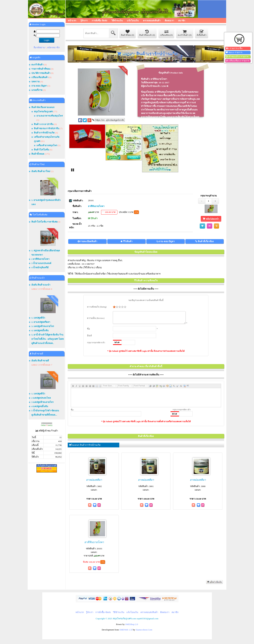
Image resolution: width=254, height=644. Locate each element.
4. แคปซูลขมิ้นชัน (40, 330)
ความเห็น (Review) (96, 319)
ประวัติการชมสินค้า (41, 73)
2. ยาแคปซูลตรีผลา (41, 322)
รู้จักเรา (84, 21)
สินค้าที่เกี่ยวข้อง (206, 241)
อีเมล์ (89, 338)
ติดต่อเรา (169, 21)
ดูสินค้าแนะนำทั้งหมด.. (43, 343)
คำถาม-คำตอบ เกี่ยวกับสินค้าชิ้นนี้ (146, 368)
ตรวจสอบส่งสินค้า (152, 21)
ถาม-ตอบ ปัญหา (39, 86)
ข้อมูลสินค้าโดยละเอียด (146, 252)
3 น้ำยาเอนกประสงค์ (41, 263)
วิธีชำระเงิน (117, 21)
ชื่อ (88, 331)
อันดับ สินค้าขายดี (40, 361)
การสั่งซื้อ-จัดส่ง (99, 21)
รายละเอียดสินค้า (89, 241)
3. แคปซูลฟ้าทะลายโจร (43, 326)
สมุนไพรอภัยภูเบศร (43, 112)
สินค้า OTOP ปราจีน (44, 124)
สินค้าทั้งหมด (38, 154)
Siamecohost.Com (144, 632)
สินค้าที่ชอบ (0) (128, 33)
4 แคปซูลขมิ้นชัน (40, 406)
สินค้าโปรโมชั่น (41, 150)
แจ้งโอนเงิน (133, 21)
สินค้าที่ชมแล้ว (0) (147, 33)
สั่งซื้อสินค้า (202, 33)
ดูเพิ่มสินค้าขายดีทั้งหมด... (44, 415)
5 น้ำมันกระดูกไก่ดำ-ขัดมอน (45, 411)
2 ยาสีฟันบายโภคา (40, 259)
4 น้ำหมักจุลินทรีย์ (40, 267)
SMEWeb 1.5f (126, 632)
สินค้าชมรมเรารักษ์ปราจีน (47, 128)
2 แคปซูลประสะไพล (41, 398)
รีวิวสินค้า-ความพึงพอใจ (146, 281)
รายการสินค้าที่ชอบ (41, 69)
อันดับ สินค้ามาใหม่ (41, 171)
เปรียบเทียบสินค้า (40, 77)
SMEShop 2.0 (132, 626)
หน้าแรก (72, 21)
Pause (72, 170)
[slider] (118, 307)
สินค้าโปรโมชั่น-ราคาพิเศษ (44, 222)
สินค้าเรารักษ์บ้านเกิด (44, 133)
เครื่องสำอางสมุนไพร (47, 145)
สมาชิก (182, 21)
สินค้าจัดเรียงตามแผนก (43, 107)
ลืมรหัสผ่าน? (40, 47)
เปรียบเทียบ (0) (166, 33)
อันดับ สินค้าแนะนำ (41, 285)
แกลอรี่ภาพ (37, 90)
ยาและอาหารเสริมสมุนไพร (50, 116)
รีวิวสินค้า (128, 241)
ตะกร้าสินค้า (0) (185, 33)
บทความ (36, 82)
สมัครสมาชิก (53, 47)
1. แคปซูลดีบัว (38, 318)
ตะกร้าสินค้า (37, 65)
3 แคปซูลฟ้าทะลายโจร (42, 402)
